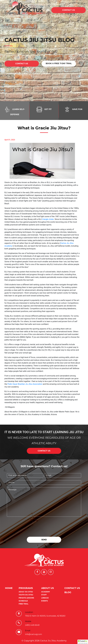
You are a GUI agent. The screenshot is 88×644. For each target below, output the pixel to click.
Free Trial (23, 604)
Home (9, 588)
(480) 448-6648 (32, 625)
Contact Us (72, 588)
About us (48, 588)
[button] (83, 642)
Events (45, 601)
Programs (26, 588)
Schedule (23, 601)
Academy (46, 592)
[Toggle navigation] (48, 10)
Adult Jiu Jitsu (26, 592)
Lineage (45, 598)
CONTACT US (69, 10)
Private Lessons (26, 598)
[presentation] (24, 524)
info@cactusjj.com (34, 634)
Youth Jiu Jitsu (26, 595)
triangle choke (48, 219)
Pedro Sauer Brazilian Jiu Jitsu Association (25, 384)
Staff (44, 595)
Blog (68, 592)
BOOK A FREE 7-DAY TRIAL (59, 63)
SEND (44, 540)
